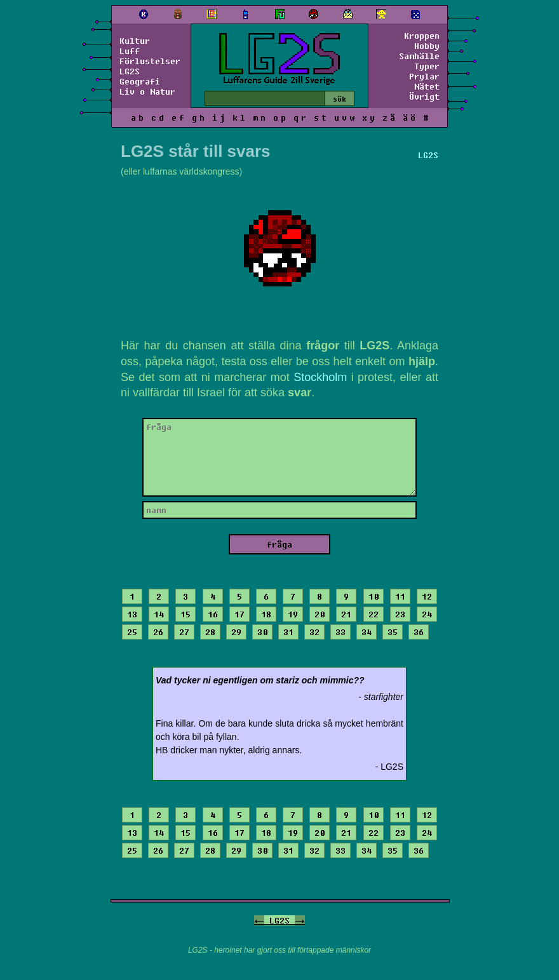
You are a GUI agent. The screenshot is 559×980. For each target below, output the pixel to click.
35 (393, 632)
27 (184, 632)
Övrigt (424, 97)
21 (346, 614)
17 (239, 614)
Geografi (140, 81)
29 (236, 632)
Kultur (135, 41)
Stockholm (320, 377)
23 (400, 614)
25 (132, 632)
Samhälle (419, 56)
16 (213, 614)
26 (158, 632)
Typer (427, 66)
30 (262, 632)
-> (300, 920)
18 (266, 614)
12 (427, 596)
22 (374, 614)
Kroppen (422, 36)
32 (314, 632)
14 (159, 614)
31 (288, 632)
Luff (130, 51)
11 (400, 596)
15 (185, 614)
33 (340, 632)
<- (259, 920)
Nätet (427, 86)
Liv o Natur (147, 91)
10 (374, 596)
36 (419, 632)
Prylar (424, 76)
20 (320, 614)
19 (293, 614)
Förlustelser (150, 61)
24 (427, 614)
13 (132, 614)
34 (367, 632)
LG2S (130, 71)
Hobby (427, 46)
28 (210, 632)
